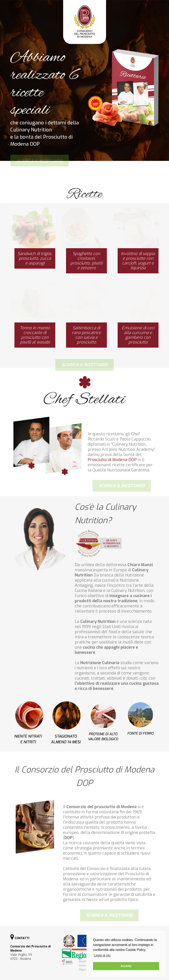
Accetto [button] (126, 966)
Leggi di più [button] (102, 955)
